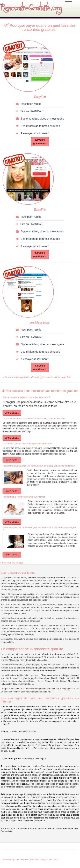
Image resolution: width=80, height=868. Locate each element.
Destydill (43, 860)
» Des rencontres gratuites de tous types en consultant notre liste (37, 377)
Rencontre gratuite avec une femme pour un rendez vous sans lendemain (39, 466)
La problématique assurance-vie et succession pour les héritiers (34, 418)
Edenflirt (34, 860)
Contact (54, 860)
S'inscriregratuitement (40, 142)
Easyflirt (25, 860)
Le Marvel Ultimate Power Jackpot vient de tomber (27, 444)
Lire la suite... (12, 413)
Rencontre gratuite (11, 860)
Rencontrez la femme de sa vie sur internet (24, 497)
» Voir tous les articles (12, 563)
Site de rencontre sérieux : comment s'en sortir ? (26, 397)
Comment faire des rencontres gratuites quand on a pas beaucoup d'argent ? (39, 529)
